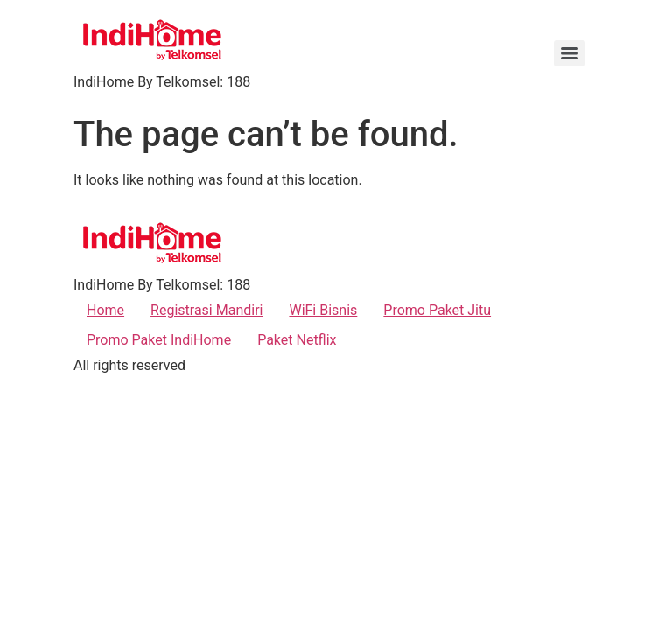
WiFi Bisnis (323, 310)
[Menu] (570, 53)
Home (105, 310)
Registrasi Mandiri (206, 310)
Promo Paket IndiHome (159, 340)
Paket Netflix (297, 340)
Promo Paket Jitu (437, 310)
